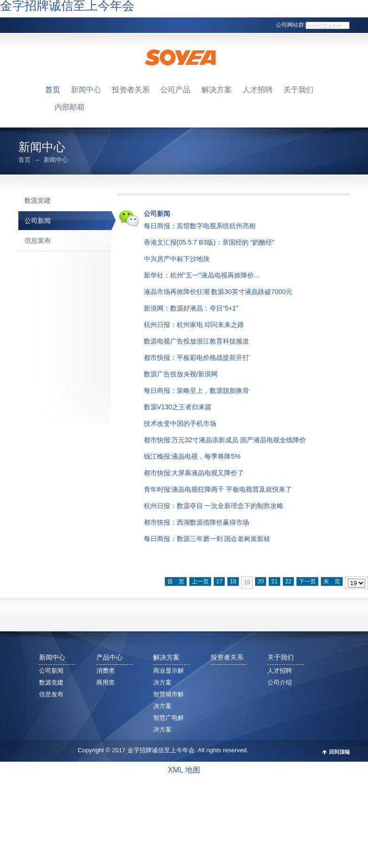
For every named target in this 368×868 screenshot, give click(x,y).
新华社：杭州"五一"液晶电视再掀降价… (202, 275)
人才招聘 (258, 90)
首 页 (176, 581)
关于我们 (298, 90)
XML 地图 (184, 770)
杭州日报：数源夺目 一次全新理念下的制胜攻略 (214, 506)
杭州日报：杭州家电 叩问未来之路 (194, 325)
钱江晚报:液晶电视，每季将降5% (192, 456)
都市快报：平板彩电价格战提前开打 (196, 358)
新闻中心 (86, 90)
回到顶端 (339, 752)
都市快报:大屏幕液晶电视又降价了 (194, 473)
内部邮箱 (70, 107)
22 (288, 581)
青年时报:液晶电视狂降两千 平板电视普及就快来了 (218, 489)
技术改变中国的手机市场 (180, 423)
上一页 (200, 581)
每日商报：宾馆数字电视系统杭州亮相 (200, 226)
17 (219, 581)
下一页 (307, 581)
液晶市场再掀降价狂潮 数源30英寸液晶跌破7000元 (218, 292)
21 (274, 581)
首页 (53, 90)
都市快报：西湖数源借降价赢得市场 (196, 522)
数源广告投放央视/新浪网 (181, 374)
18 (233, 581)
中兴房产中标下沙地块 (177, 259)
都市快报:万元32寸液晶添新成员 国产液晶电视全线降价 (225, 440)
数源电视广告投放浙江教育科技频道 (196, 341)
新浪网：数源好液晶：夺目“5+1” (191, 308)
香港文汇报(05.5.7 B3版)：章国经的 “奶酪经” (209, 242)
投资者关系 (131, 90)
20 (261, 581)
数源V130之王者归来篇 (178, 407)
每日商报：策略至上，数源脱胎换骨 (196, 390)
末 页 (332, 581)
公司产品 (175, 90)
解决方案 (217, 90)
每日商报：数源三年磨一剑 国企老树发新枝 (207, 539)
